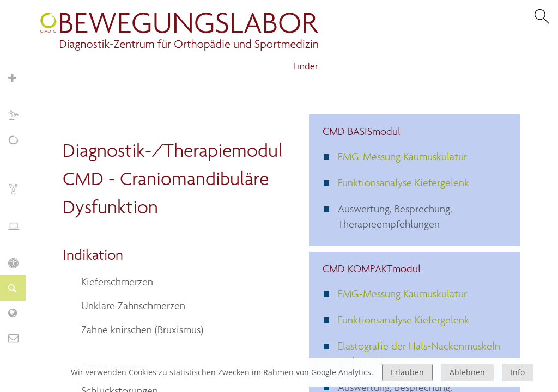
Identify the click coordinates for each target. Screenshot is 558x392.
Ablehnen (467, 372)
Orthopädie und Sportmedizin (19, 84)
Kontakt (19, 338)
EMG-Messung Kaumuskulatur (402, 157)
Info (518, 372)
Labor (19, 313)
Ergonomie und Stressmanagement (19, 232)
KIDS (19, 263)
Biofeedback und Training (19, 195)
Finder (306, 66)
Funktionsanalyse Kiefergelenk (404, 183)
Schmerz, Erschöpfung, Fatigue (19, 152)
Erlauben (407, 372)
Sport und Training (19, 115)
